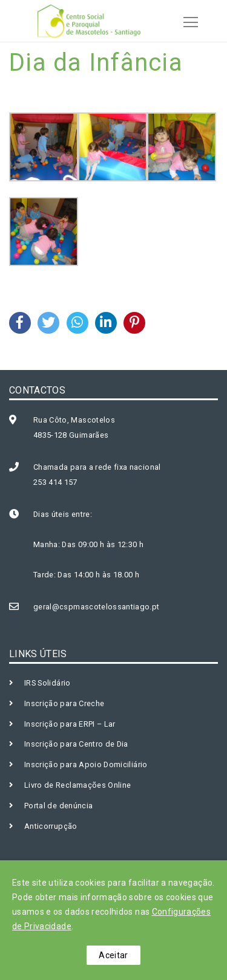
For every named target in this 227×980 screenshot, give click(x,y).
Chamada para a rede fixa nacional (97, 467)
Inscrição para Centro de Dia (76, 744)
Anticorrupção (51, 826)
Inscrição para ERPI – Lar (70, 724)
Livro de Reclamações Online (77, 785)
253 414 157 (55, 482)
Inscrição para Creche (64, 703)
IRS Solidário (48, 683)
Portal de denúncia (58, 806)
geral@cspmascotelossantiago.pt (97, 607)
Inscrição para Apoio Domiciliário (86, 764)
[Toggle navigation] (187, 21)
